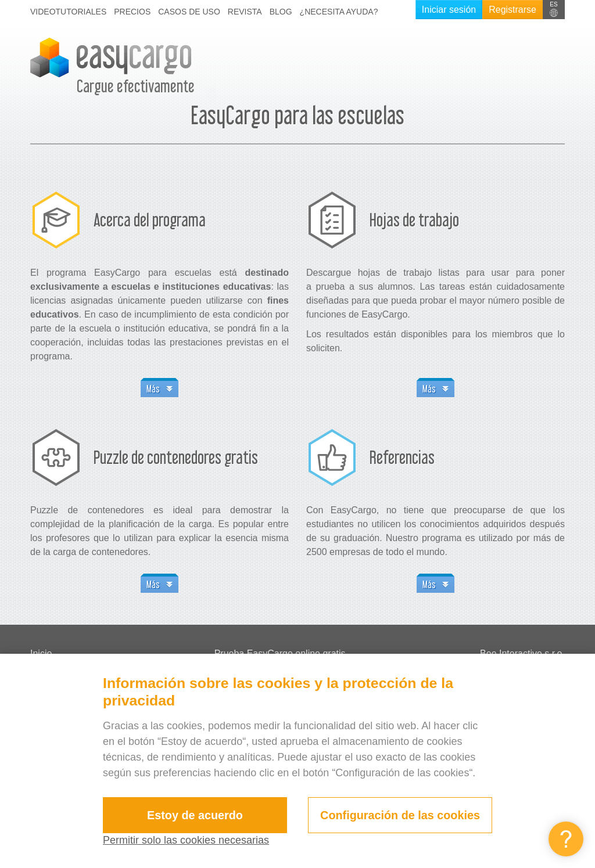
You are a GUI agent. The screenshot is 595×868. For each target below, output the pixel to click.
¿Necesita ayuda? (339, 12)
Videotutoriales (68, 12)
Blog (281, 12)
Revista (245, 12)
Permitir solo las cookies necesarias (186, 840)
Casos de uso (189, 12)
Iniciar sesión (449, 10)
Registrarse (512, 10)
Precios (132, 12)
